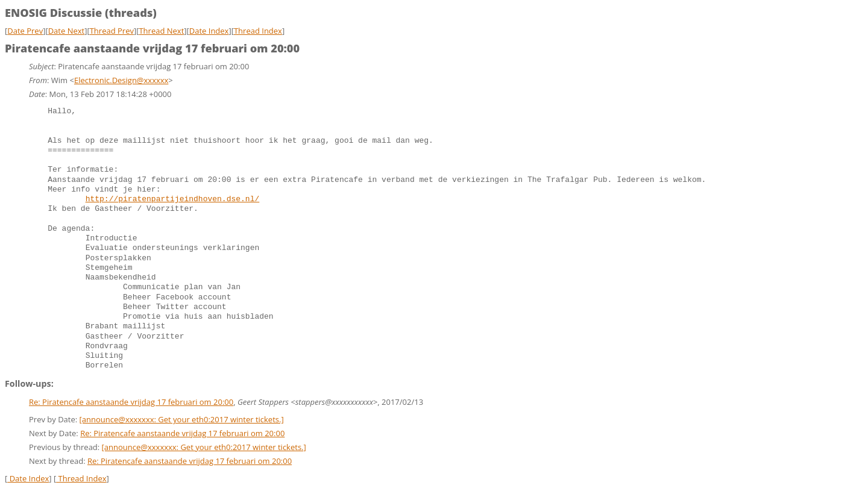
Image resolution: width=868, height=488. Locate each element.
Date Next (67, 31)
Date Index (209, 31)
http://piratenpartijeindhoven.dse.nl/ (173, 199)
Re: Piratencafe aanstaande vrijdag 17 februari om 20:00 (131, 402)
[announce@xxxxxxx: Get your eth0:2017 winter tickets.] (182, 419)
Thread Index (258, 31)
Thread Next (161, 31)
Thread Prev (112, 31)
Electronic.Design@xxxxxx (121, 80)
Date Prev (25, 31)
